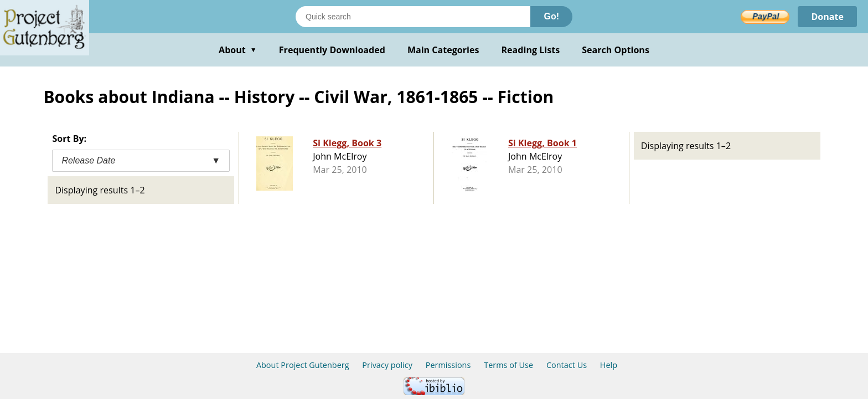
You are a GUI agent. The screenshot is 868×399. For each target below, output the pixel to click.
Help (609, 365)
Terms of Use (508, 365)
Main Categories (443, 50)
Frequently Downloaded (332, 50)
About (238, 50)
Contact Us (567, 365)
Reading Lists (531, 50)
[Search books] (413, 17)
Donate (827, 17)
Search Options (616, 50)
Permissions (448, 365)
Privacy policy (387, 365)
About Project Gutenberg (303, 365)
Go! (551, 16)
